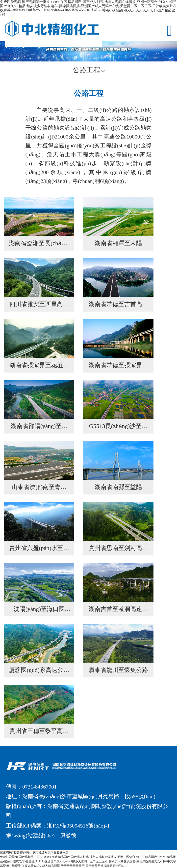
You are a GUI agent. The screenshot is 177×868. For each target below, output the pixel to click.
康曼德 (68, 836)
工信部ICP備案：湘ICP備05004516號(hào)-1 (58, 826)
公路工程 (86, 70)
